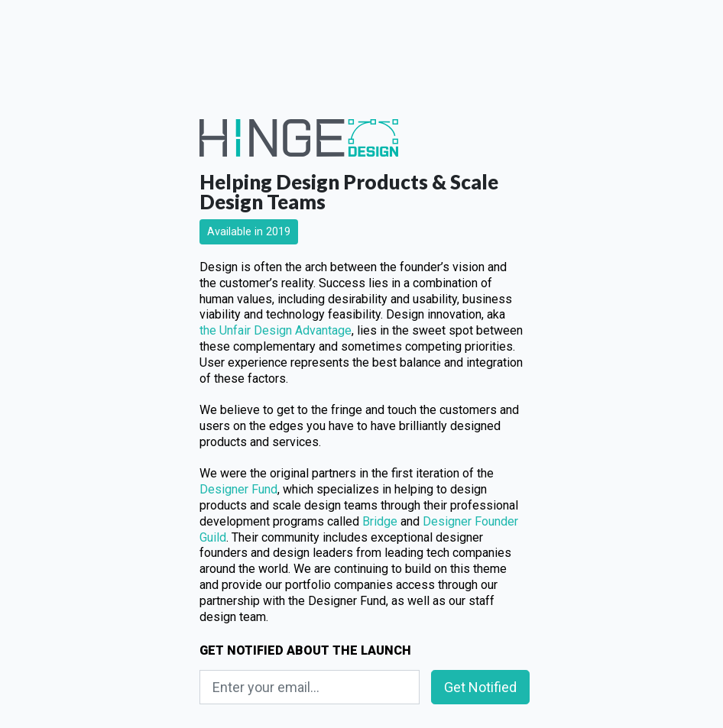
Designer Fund (238, 489)
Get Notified (480, 687)
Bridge (380, 521)
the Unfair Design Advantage (276, 330)
